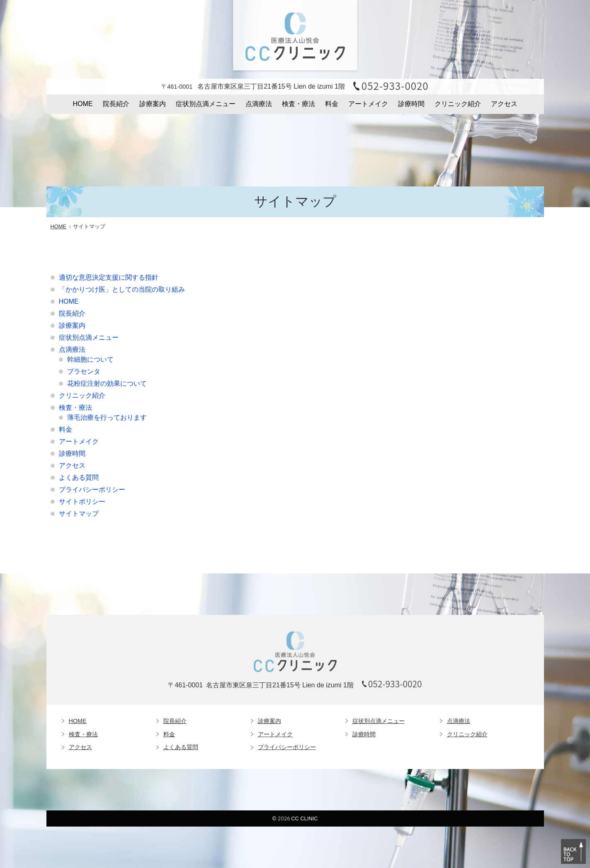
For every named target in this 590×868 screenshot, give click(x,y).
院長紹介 (116, 104)
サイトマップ (79, 514)
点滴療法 (259, 104)
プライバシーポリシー (92, 490)
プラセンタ (84, 371)
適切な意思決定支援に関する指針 (109, 277)
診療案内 (153, 104)
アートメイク (368, 104)
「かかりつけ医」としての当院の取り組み (122, 289)
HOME (83, 104)
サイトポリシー (82, 502)
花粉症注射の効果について (107, 383)
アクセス (504, 104)
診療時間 (411, 104)
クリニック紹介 (458, 104)
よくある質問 (79, 478)
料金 (332, 104)
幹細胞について (90, 359)
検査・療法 (299, 104)
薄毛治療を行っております (107, 417)
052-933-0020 (395, 86)
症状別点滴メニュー (206, 104)
